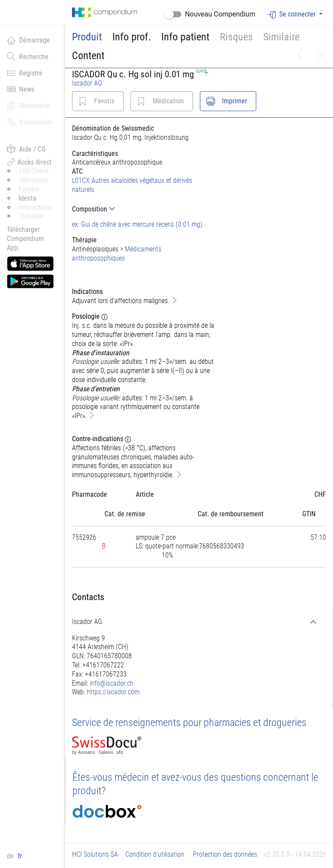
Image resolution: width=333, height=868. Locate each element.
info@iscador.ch (112, 683)
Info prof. (132, 37)
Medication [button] (29, 106)
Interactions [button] (35, 207)
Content (88, 56)
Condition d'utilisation (155, 854)
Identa (28, 198)
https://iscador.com (113, 692)
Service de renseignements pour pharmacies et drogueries (189, 723)
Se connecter (292, 15)
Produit (87, 37)
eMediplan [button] (33, 180)
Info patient (185, 37)
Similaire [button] (281, 37)
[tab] (143, 209)
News (21, 89)
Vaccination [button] (29, 122)
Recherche (28, 56)
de (11, 856)
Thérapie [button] (31, 216)
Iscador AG (87, 83)
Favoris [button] (29, 189)
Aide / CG (26, 149)
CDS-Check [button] (34, 171)
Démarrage (28, 40)
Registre (25, 73)
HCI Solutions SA (95, 854)
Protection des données (225, 854)
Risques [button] (236, 37)
